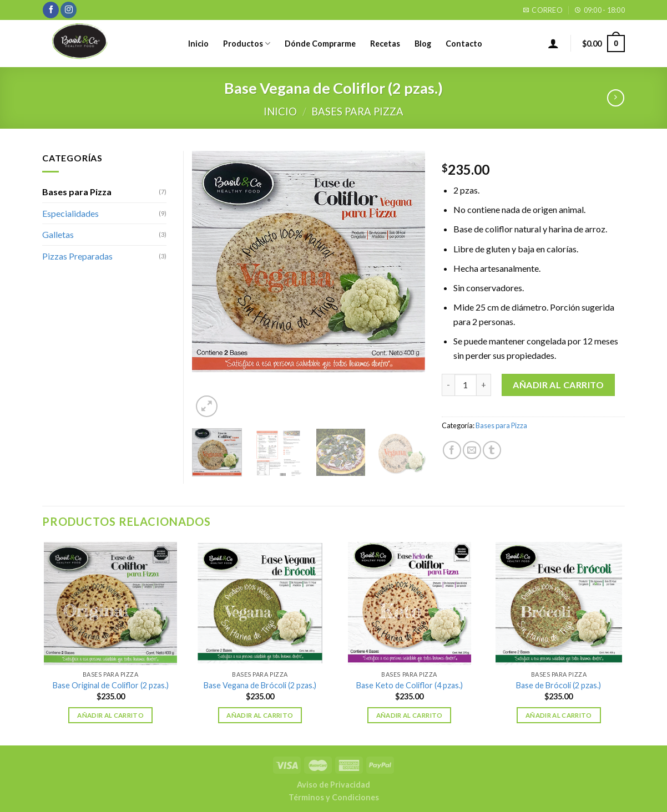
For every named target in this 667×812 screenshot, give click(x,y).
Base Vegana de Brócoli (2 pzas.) (260, 685)
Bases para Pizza (357, 111)
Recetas (385, 44)
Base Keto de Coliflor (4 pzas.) (410, 685)
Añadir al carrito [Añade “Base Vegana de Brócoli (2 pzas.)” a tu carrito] (260, 715)
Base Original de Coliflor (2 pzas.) (111, 685)
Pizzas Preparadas (77, 256)
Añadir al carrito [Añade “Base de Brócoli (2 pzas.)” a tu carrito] (559, 715)
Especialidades (70, 213)
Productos (247, 44)
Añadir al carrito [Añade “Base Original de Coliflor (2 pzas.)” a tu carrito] (110, 715)
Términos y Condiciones (334, 797)
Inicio (198, 44)
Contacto (464, 44)
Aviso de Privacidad (333, 785)
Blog (423, 44)
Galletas (58, 234)
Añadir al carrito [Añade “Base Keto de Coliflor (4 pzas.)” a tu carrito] (410, 715)
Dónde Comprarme (320, 44)
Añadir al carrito (558, 385)
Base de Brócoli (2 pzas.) (559, 685)
